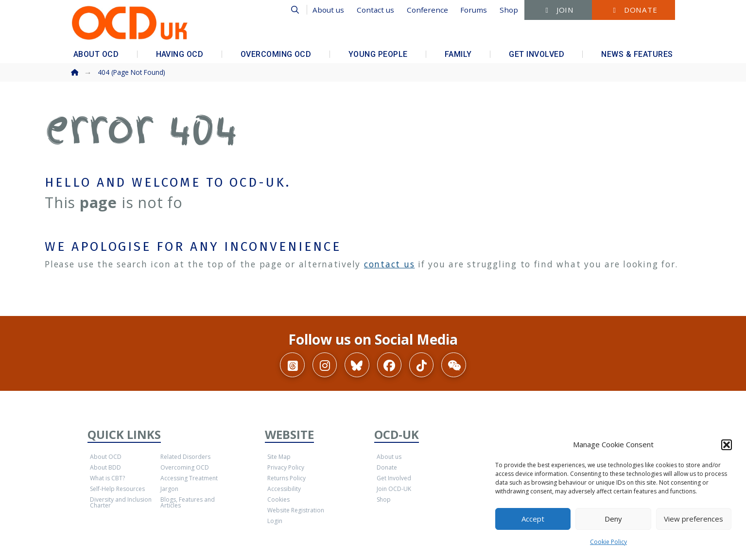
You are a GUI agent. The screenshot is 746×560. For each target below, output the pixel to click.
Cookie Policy (608, 542)
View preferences (694, 519)
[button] (727, 445)
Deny (613, 519)
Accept (533, 519)
